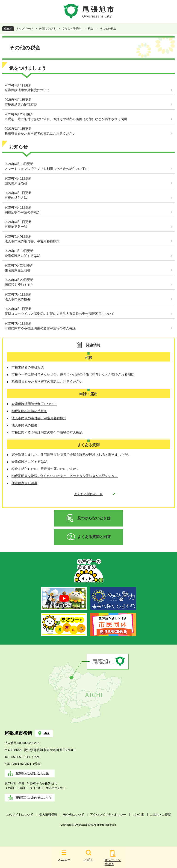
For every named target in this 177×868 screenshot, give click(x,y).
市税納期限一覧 (16, 227)
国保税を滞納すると (19, 285)
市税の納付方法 (16, 198)
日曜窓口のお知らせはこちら (33, 798)
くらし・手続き (72, 29)
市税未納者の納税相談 (21, 104)
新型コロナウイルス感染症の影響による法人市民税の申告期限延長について (59, 314)
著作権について (74, 814)
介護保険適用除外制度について (27, 90)
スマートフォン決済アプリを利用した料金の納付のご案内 (47, 169)
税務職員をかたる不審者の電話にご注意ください (40, 133)
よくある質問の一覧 (88, 494)
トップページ (24, 29)
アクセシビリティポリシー (108, 814)
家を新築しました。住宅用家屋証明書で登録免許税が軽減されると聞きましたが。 (71, 454)
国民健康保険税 (16, 183)
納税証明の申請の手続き (22, 212)
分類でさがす (47, 29)
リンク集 (138, 814)
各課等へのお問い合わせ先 (32, 773)
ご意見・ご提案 (161, 814)
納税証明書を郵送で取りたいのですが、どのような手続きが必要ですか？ (65, 476)
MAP (47, 733)
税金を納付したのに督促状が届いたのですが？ (45, 469)
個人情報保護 (48, 814)
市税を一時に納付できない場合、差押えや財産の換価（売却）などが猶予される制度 (66, 119)
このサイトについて (20, 814)
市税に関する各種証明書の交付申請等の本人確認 (40, 328)
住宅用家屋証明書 (18, 270)
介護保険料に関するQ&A (23, 256)
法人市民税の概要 (18, 299)
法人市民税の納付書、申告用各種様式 (32, 241)
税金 (91, 29)
